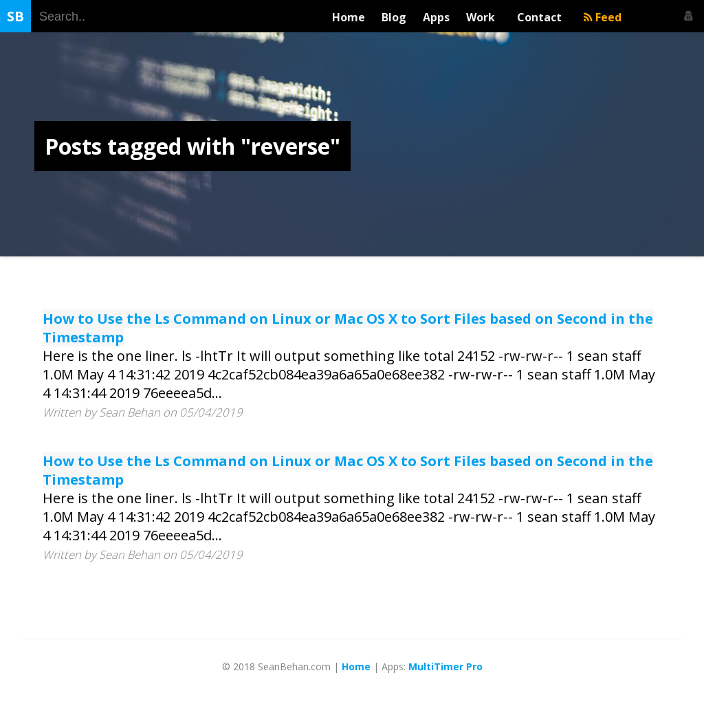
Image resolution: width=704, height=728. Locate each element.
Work (483, 17)
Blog (394, 17)
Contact (542, 17)
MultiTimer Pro (445, 666)
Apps (436, 17)
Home (349, 17)
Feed (603, 17)
